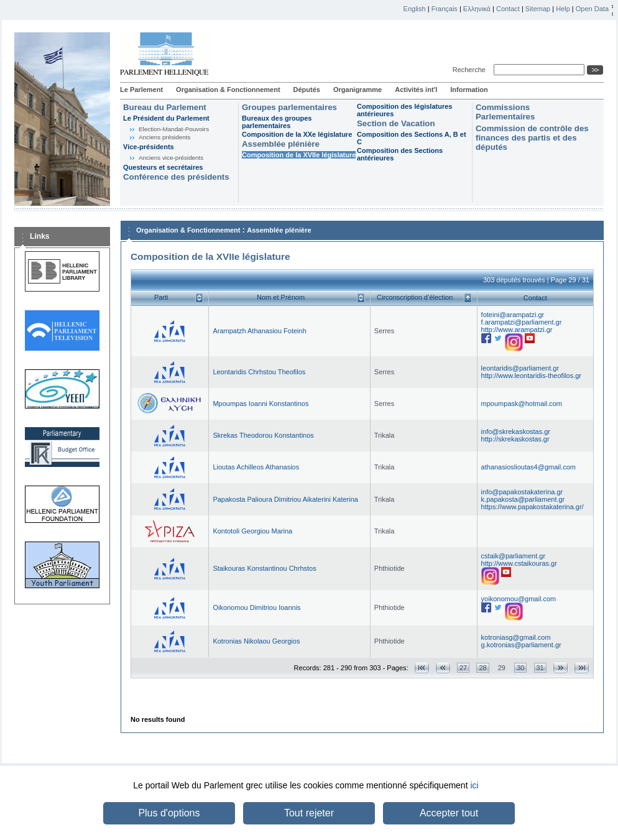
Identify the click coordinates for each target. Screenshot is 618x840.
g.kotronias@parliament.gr (521, 645)
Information (469, 90)
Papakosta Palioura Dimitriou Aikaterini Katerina (285, 499)
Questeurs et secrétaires (163, 167)
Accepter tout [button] (449, 813)
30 (520, 668)
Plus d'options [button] (169, 813)
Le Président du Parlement (166, 118)
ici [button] (474, 785)
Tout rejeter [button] (309, 813)
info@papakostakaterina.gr (522, 492)
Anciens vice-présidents (171, 158)
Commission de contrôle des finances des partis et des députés (532, 138)
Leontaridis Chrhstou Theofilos (259, 372)
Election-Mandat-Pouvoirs (174, 129)
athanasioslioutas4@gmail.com (528, 467)
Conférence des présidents (176, 177)
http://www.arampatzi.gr (517, 330)
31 (540, 668)
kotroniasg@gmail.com (516, 637)
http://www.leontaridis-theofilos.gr (531, 376)
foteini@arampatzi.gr (513, 315)
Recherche (471, 70)
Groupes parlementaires (289, 107)
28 (482, 668)
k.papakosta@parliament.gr (523, 499)
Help (563, 9)
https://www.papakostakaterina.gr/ (533, 507)
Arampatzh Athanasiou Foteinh (259, 331)
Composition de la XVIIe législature (299, 155)
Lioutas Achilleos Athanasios (256, 467)
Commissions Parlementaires (505, 112)
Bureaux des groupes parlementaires (277, 122)
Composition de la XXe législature (297, 134)
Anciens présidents (164, 137)
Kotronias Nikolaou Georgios (256, 641)
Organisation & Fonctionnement (228, 90)
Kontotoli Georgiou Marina (252, 531)
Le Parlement (141, 90)
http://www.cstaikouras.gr (519, 563)
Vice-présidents (149, 147)
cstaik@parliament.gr (513, 556)
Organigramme (357, 90)
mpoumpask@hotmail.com (522, 404)
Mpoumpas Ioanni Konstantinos (261, 404)
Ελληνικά (477, 9)
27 (463, 668)
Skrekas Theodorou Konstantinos (263, 435)
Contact (508, 9)
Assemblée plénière (281, 144)
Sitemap (538, 9)
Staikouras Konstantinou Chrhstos (264, 568)
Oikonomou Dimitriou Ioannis (256, 607)
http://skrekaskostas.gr (515, 439)
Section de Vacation (396, 123)
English (415, 9)
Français (445, 9)
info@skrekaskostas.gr (516, 432)
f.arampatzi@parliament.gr (522, 322)
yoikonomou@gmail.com (519, 599)
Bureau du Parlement (165, 107)
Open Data (592, 9)
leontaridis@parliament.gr (520, 368)
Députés (307, 90)
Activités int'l (416, 90)
